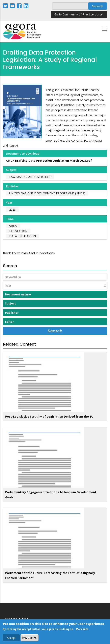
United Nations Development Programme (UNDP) (47, 193)
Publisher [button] (12, 313)
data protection (23, 236)
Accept (11, 638)
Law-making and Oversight (30, 177)
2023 (12, 209)
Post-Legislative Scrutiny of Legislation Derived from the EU (49, 416)
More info (82, 630)
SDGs (13, 226)
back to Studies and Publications (29, 253)
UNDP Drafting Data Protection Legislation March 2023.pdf (49, 161)
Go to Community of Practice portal (79, 15)
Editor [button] (9, 322)
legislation (18, 231)
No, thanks (30, 638)
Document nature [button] (18, 294)
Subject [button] (10, 303)
